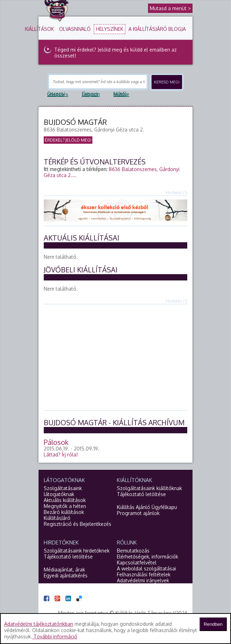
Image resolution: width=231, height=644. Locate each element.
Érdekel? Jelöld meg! (68, 140)
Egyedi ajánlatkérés (66, 575)
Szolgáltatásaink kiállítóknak (149, 488)
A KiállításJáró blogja (157, 29)
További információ (55, 636)
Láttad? (61, 455)
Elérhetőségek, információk (148, 557)
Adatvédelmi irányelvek (143, 580)
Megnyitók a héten (65, 506)
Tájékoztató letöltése (141, 494)
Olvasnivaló (75, 29)
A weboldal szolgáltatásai (146, 568)
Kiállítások (39, 29)
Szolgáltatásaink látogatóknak (63, 491)
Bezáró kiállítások (64, 512)
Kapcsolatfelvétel (137, 562)
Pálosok (56, 442)
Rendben (213, 624)
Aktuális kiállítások (65, 500)
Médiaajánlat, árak (64, 570)
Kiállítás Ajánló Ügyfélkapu (147, 507)
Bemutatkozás (133, 551)
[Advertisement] (137, 357)
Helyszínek (110, 29)
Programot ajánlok (138, 513)
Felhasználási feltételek (144, 574)
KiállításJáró (57, 518)
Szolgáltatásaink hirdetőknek (77, 551)
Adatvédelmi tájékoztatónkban (39, 624)
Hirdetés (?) (176, 193)
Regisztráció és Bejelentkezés (78, 524)
